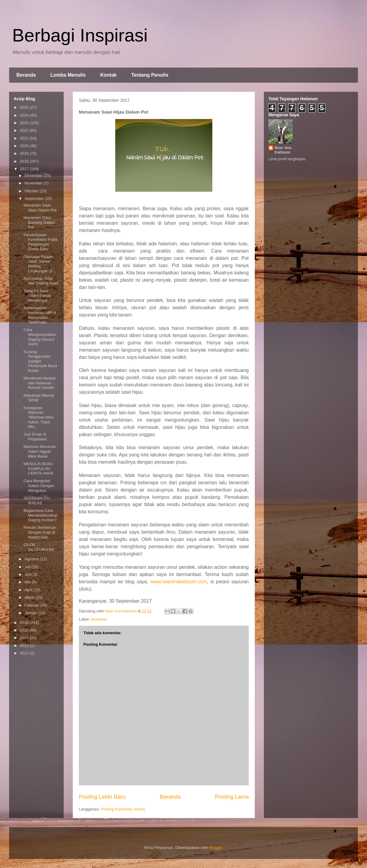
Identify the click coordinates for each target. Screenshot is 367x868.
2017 (25, 169)
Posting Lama (232, 797)
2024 (25, 115)
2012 (25, 653)
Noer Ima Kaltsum (283, 150)
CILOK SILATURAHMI (39, 547)
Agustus (32, 559)
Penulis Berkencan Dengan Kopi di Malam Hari (40, 532)
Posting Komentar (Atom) (123, 809)
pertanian (99, 619)
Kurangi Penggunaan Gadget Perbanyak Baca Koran (40, 361)
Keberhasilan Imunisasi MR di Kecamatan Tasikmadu (40, 315)
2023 (25, 123)
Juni (29, 574)
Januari (32, 613)
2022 (25, 130)
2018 (25, 161)
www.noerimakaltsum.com (179, 582)
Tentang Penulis (150, 75)
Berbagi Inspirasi (80, 35)
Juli (28, 567)
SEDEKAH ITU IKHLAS (37, 500)
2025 (25, 107)
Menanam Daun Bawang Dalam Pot (39, 222)
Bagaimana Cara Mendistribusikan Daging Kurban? (40, 515)
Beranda (26, 75)
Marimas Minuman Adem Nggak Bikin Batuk (40, 451)
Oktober (32, 191)
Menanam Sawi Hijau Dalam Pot (40, 208)
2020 (25, 146)
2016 (25, 623)
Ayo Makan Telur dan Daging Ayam (41, 281)
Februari (32, 605)
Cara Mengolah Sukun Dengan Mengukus (39, 485)
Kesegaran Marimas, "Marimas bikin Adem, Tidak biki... (39, 417)
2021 (25, 138)
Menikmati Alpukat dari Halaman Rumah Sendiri (39, 383)
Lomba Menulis (68, 75)
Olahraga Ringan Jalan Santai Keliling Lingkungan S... (39, 264)
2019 (25, 153)
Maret (30, 597)
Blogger (216, 848)
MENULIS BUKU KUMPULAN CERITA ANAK (38, 469)
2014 (25, 638)
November (34, 183)
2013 (25, 646)
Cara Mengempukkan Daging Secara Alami (40, 337)
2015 (25, 630)
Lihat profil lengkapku (287, 159)
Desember (34, 176)
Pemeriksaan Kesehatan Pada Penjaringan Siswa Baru (40, 242)
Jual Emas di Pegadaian (35, 437)
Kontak (108, 75)
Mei (28, 582)
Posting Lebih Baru (102, 797)
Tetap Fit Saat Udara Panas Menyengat (37, 296)
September (35, 199)
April (29, 590)
